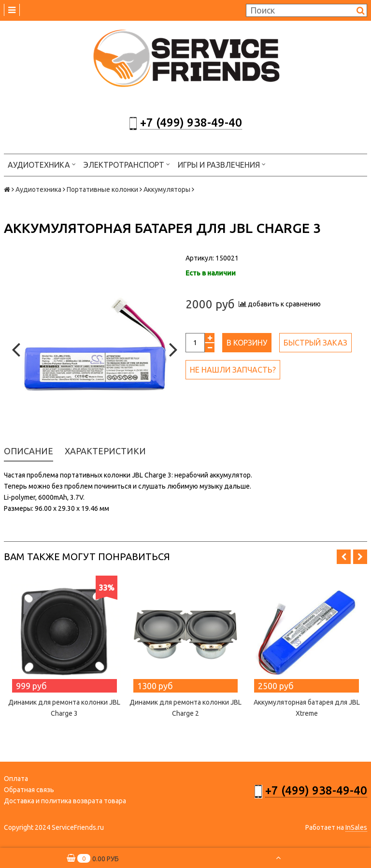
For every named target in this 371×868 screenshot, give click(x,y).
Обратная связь (29, 790)
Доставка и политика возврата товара (65, 801)
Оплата (16, 779)
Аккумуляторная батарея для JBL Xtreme (307, 708)
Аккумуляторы (167, 189)
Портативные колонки (102, 189)
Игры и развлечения (222, 164)
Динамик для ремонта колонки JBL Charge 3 (64, 708)
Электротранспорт (127, 164)
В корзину (247, 343)
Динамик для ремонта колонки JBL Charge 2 (185, 708)
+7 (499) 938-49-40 (191, 123)
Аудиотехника (42, 164)
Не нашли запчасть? (233, 370)
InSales (356, 827)
